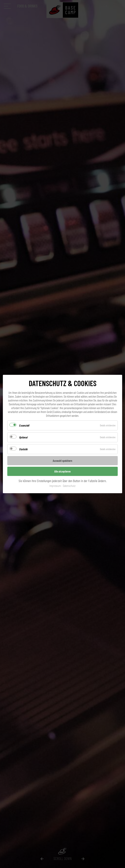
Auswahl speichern (62, 461)
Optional (23, 437)
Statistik (23, 449)
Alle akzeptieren (62, 471)
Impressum (55, 486)
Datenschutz (69, 486)
